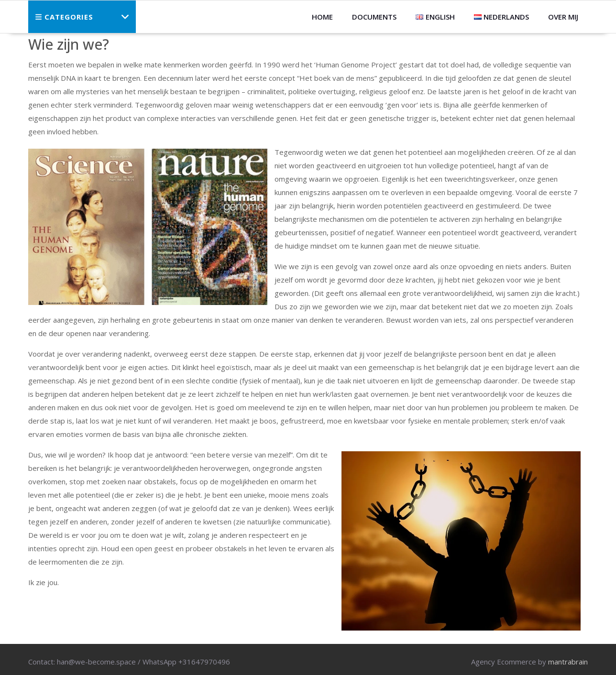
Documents (374, 17)
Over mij (563, 17)
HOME (322, 17)
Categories (64, 17)
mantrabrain (568, 662)
